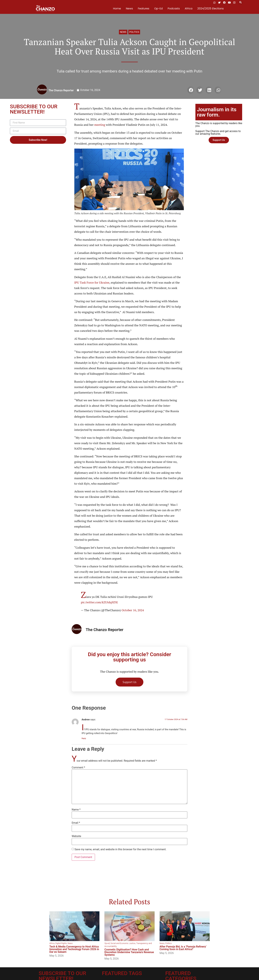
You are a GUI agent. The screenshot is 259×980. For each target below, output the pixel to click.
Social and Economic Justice (123, 943)
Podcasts (174, 9)
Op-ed (107, 943)
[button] (240, 3)
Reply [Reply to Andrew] (84, 738)
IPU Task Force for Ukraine (92, 282)
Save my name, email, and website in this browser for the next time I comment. (120, 849)
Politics (134, 32)
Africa (188, 9)
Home (117, 9)
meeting (100, 125)
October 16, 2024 (133, 610)
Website (76, 836)
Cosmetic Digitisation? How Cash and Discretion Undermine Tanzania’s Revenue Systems (129, 952)
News (129, 9)
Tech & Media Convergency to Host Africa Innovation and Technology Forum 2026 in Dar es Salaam (74, 949)
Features (144, 9)
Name (76, 810)
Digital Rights (61, 943)
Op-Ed (158, 9)
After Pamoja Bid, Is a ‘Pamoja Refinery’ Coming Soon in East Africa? (183, 948)
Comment (78, 768)
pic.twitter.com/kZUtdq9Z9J (99, 602)
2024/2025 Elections (211, 9)
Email (76, 823)
